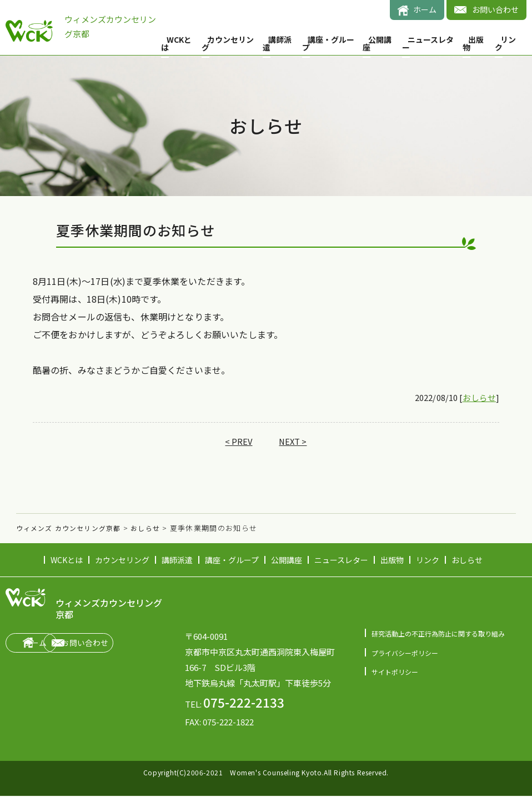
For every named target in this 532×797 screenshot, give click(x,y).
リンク (505, 43)
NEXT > (293, 443)
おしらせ (478, 399)
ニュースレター (428, 43)
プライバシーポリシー (408, 654)
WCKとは (176, 43)
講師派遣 (277, 43)
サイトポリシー (397, 673)
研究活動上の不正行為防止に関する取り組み (444, 635)
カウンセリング (228, 43)
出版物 (473, 43)
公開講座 (377, 43)
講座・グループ (328, 43)
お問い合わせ (495, 9)
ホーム (425, 9)
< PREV (237, 443)
